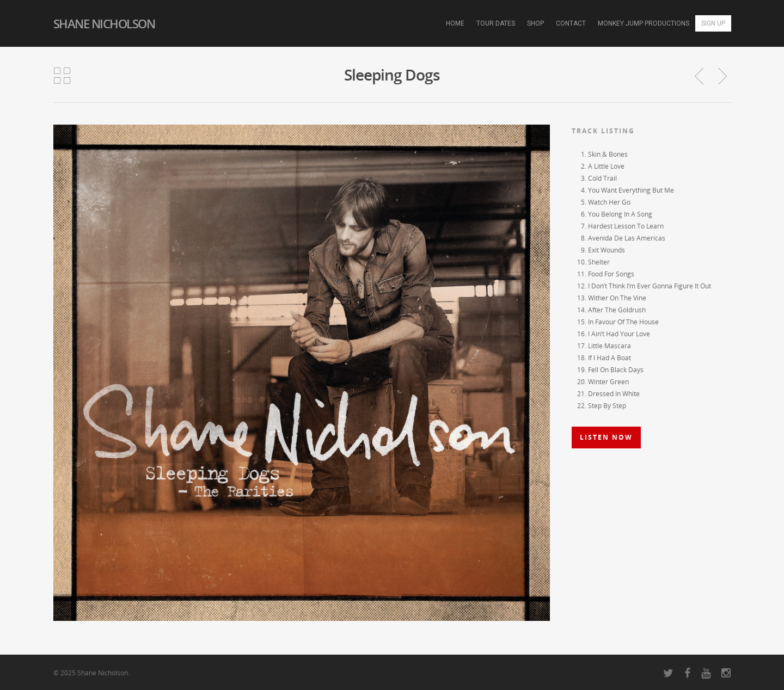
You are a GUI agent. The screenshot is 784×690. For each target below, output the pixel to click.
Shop (535, 23)
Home (455, 23)
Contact (571, 23)
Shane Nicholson (104, 23)
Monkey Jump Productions (644, 23)
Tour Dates (496, 23)
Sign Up (713, 23)
